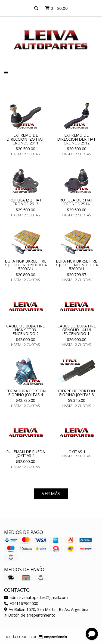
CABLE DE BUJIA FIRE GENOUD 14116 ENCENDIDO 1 (77, 330)
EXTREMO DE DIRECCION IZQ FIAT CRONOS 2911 (25, 139)
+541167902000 (21, 603)
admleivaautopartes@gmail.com (36, 597)
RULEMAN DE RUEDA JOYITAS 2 (26, 454)
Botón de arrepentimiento (30, 615)
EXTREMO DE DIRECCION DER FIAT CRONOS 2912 (77, 139)
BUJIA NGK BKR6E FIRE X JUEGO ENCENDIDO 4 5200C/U (25, 265)
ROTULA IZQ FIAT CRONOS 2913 (26, 202)
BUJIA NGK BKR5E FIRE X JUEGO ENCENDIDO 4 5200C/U (77, 265)
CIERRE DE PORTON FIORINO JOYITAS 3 (77, 393)
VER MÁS (51, 494)
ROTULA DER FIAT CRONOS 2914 (76, 202)
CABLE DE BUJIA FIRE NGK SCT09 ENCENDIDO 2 (25, 330)
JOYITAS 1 (76, 452)
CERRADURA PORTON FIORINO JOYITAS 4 (26, 393)
